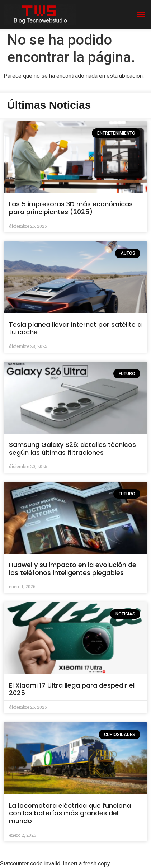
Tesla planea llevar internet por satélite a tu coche (75, 328)
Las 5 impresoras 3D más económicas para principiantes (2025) (71, 208)
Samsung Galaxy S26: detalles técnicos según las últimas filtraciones (72, 449)
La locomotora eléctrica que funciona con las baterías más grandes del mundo (70, 813)
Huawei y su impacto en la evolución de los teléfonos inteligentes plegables (73, 569)
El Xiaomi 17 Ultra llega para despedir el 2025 (72, 689)
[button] (141, 14)
